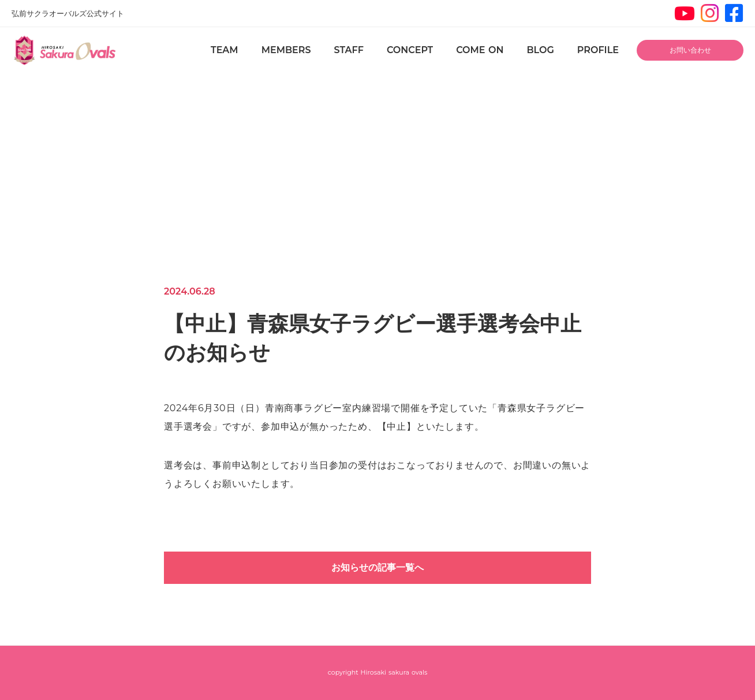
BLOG (540, 50)
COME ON (480, 50)
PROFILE (598, 50)
